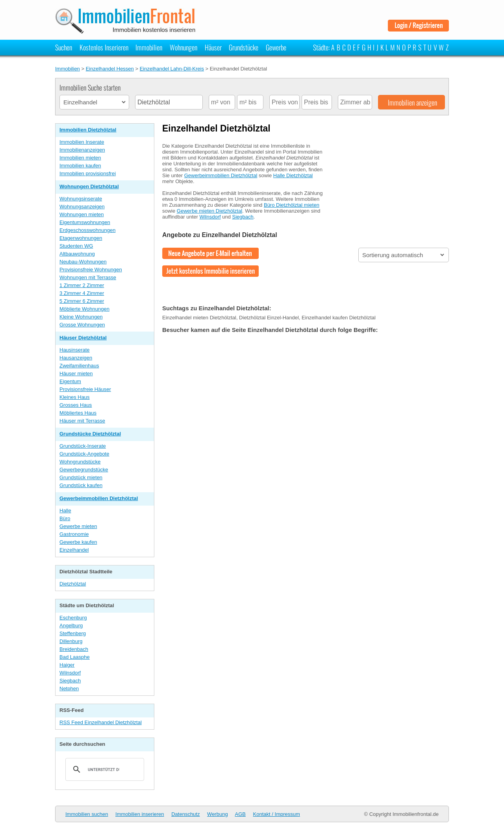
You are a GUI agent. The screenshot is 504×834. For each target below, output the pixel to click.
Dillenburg (71, 641)
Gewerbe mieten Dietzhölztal (209, 211)
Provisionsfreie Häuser (85, 389)
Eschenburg (73, 618)
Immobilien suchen (87, 814)
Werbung (218, 814)
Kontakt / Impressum (277, 814)
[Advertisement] (390, 186)
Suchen (64, 47)
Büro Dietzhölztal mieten (292, 205)
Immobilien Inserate (82, 142)
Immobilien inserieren (140, 814)
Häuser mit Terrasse (82, 421)
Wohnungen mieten (82, 214)
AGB (240, 814)
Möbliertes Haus (78, 413)
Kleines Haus (75, 397)
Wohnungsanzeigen (82, 207)
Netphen (69, 689)
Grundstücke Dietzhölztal (90, 434)
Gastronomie (74, 534)
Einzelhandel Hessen (110, 69)
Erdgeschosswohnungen (87, 230)
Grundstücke (244, 47)
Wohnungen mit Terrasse (88, 277)
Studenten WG (76, 246)
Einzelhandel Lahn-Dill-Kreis (172, 69)
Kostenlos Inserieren (104, 47)
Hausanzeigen (76, 358)
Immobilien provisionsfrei (88, 173)
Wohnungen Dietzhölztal (89, 186)
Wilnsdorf (70, 673)
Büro (65, 518)
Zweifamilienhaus (79, 366)
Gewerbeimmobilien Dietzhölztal (99, 498)
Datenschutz (185, 814)
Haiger (67, 665)
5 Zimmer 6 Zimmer (82, 301)
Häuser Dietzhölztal (83, 338)
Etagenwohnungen (81, 238)
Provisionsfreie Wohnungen (91, 270)
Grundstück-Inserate (83, 446)
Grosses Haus (76, 405)
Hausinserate (75, 350)
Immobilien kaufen (80, 166)
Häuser (213, 47)
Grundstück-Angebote (84, 454)
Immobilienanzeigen (82, 150)
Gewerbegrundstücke (84, 470)
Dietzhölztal (73, 584)
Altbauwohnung (77, 254)
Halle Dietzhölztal (293, 175)
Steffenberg (73, 633)
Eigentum (70, 381)
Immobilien (149, 47)
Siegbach (70, 681)
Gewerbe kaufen (78, 542)
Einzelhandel (74, 550)
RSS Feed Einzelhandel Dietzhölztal (101, 722)
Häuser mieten (76, 373)
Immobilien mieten (80, 158)
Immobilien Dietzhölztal (88, 130)
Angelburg (71, 625)
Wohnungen (183, 47)
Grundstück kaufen (81, 485)
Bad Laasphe (75, 657)
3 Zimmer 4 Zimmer (82, 293)
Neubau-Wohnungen (83, 262)
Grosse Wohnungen (82, 325)
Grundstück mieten (81, 477)
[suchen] (104, 769)
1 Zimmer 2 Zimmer (82, 285)
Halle (65, 511)
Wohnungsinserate (81, 199)
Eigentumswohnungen (85, 222)
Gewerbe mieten (78, 526)
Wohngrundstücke (80, 462)
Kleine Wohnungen (81, 317)
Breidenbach (74, 649)
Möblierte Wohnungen (84, 309)
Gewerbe (276, 47)
